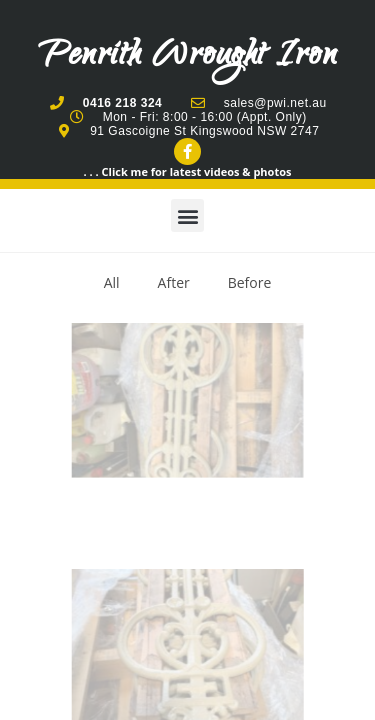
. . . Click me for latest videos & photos (188, 171)
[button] (187, 215)
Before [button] (250, 282)
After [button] (174, 282)
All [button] (112, 282)
